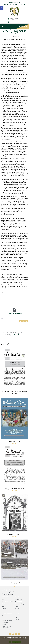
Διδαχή (17, 334)
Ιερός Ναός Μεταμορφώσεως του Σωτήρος (14, 4)
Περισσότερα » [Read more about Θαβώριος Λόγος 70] (14, 443)
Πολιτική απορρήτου (16, 642)
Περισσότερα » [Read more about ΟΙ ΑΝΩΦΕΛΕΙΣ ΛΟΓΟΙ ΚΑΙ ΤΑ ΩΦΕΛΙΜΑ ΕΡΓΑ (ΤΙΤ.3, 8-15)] (14, 395)
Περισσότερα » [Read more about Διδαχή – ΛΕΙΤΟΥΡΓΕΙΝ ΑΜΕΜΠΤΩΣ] (14, 491)
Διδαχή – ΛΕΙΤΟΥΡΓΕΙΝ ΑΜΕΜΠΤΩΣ (14, 489)
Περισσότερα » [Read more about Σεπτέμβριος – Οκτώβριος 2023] (14, 536)
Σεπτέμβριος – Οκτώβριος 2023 (15, 535)
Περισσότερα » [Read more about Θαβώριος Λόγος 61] (14, 585)
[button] (2, 8)
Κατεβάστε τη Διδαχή (14, 314)
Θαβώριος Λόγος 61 (14, 583)
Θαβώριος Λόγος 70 (14, 442)
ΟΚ (10, 642)
